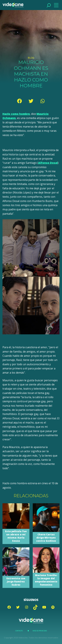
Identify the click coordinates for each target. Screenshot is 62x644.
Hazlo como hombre (16, 114)
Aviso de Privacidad (40, 631)
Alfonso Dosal (48, 163)
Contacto (19, 631)
